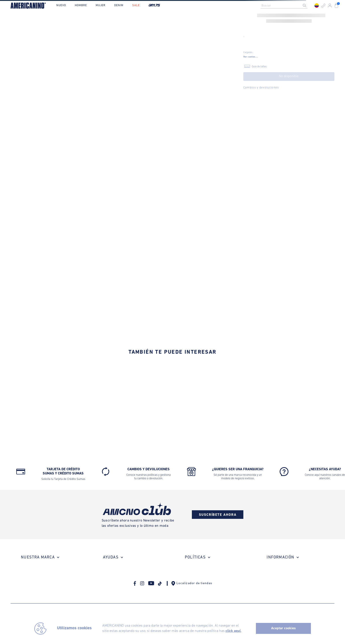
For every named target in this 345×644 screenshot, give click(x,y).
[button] (323, 5)
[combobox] (285, 5)
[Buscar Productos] (308, 5)
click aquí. (233, 631)
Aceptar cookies (283, 628)
